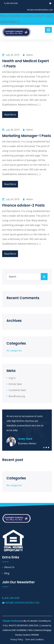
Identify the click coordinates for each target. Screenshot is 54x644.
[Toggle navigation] (48, 30)
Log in (12, 378)
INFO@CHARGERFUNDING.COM (21, 603)
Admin (28, 55)
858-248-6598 (11, 3)
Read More (10, 115)
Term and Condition (34, 639)
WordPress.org (17, 396)
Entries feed (15, 384)
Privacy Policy (17, 639)
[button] (44, 447)
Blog (7, 573)
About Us (9, 567)
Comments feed (17, 390)
